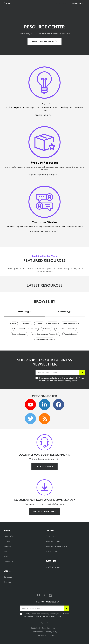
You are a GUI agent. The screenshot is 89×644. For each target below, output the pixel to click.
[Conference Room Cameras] (26, 329)
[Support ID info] (58, 602)
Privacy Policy (52, 632)
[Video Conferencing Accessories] (45, 334)
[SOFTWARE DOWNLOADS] (44, 512)
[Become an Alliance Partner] (57, 546)
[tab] (24, 311)
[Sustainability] (9, 577)
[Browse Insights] (44, 115)
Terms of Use (38, 632)
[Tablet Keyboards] (70, 323)
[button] (10, 10)
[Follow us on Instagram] (51, 595)
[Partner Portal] (51, 551)
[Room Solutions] (71, 334)
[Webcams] (47, 329)
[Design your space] (59, 10)
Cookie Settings (41, 635)
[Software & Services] (45, 339)
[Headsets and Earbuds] (65, 329)
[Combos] (39, 323)
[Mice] (14, 323)
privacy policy (55, 616)
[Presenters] (53, 323)
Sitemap (54, 635)
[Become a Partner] (53, 541)
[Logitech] (17, 3)
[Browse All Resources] (44, 42)
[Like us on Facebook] (38, 595)
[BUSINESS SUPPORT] (44, 467)
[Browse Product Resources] (45, 175)
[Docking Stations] (19, 334)
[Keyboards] (26, 323)
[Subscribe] (82, 373)
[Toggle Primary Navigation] (86, 3)
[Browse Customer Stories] (44, 232)
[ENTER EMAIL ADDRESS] (57, 373)
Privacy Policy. (71, 380)
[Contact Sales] (77, 10)
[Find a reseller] (51, 536)
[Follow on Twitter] (45, 595)
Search (80, 3)
